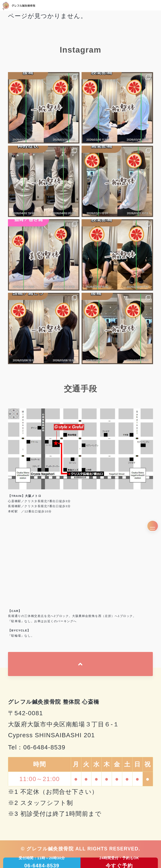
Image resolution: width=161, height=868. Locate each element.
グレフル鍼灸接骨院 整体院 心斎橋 (54, 702)
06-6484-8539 (44, 747)
